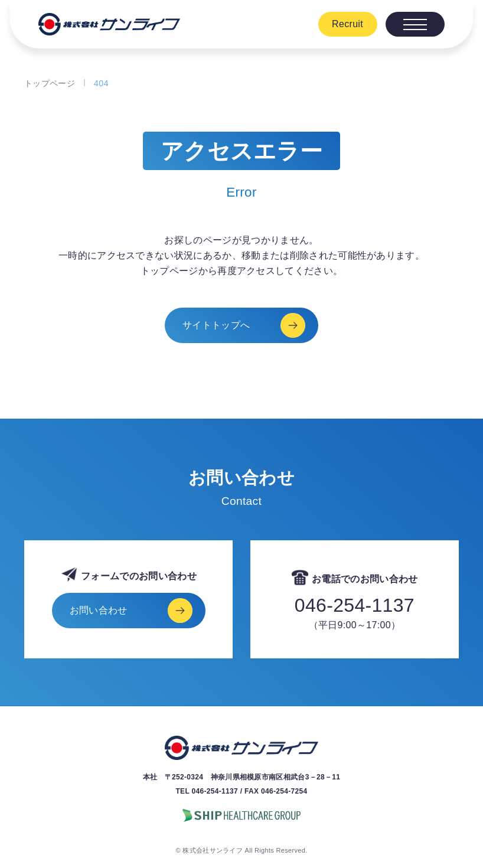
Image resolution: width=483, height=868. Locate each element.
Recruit (347, 24)
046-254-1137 (355, 605)
